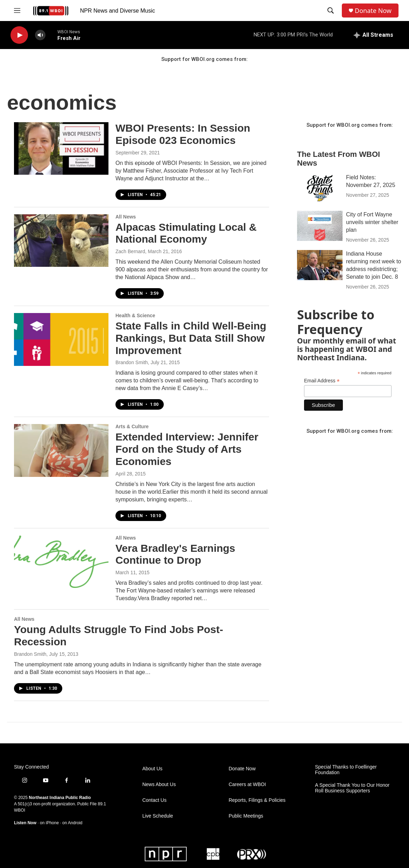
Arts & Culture (132, 426)
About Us (153, 769)
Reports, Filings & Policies (257, 800)
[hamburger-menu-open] (17, 11)
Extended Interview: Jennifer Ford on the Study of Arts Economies (187, 449)
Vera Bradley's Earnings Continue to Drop (175, 554)
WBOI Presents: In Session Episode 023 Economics (183, 134)
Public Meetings (246, 816)
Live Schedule (158, 816)
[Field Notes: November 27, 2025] (320, 189)
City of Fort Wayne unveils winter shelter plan (372, 222)
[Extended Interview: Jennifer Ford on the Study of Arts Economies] (61, 450)
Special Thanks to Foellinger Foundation (346, 770)
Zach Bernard (130, 251)
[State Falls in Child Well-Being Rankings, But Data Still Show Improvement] (61, 339)
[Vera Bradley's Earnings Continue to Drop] (61, 562)
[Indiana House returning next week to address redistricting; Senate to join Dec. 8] (320, 265)
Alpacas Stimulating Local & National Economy (186, 233)
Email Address (322, 381)
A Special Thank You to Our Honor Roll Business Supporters (352, 788)
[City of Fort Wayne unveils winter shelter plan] (320, 226)
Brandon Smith (132, 362)
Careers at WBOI (247, 784)
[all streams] (373, 35)
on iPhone (49, 823)
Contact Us (154, 800)
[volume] (40, 35)
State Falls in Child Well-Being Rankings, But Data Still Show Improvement (191, 338)
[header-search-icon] (331, 11)
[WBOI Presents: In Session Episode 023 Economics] (61, 148)
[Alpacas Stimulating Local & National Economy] (61, 241)
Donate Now (373, 11)
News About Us (159, 784)
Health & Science (135, 315)
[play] (19, 35)
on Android (72, 823)
